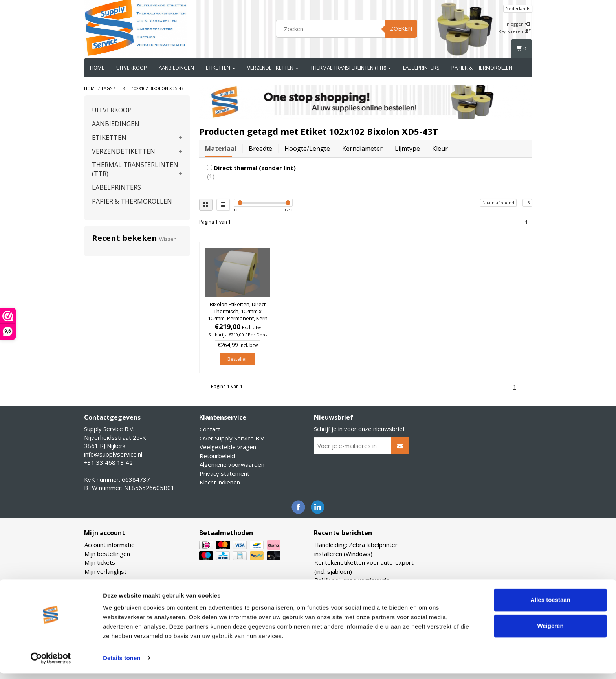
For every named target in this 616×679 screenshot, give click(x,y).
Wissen (168, 239)
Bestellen (238, 359)
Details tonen (122, 663)
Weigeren (550, 631)
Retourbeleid (217, 456)
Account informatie (110, 545)
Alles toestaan (550, 606)
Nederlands (518, 8)
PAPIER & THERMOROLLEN (482, 68)
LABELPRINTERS (421, 68)
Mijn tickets (100, 562)
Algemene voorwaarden (232, 464)
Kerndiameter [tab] (362, 149)
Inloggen (518, 24)
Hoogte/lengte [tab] (307, 149)
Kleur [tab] (440, 149)
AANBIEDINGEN (176, 68)
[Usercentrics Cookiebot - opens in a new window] (51, 664)
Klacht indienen (220, 482)
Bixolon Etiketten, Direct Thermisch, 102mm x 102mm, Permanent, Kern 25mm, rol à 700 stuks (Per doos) (238, 318)
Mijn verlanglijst (105, 571)
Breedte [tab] (260, 149)
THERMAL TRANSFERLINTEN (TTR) (351, 68)
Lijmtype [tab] (407, 149)
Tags (107, 88)
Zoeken (401, 28)
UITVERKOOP (132, 68)
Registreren (515, 31)
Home (97, 68)
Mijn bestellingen (107, 554)
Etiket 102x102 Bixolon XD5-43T (151, 88)
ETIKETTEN (221, 68)
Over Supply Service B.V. (232, 438)
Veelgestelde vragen (228, 447)
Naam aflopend (498, 203)
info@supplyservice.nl (113, 454)
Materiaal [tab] (221, 149)
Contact (210, 429)
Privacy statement (225, 473)
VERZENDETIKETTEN (273, 68)
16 (527, 203)
